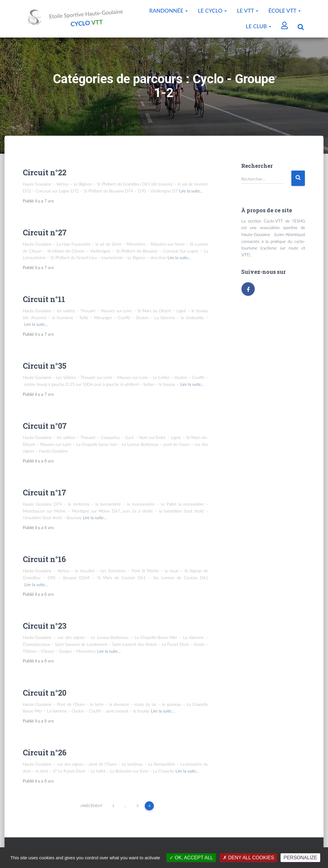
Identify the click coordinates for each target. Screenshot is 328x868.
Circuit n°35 (45, 368)
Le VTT (248, 11)
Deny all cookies (248, 858)
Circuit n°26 (45, 754)
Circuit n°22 (45, 174)
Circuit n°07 (45, 428)
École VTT (285, 11)
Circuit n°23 (45, 628)
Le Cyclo (213, 11)
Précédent (92, 808)
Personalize (300, 858)
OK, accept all (191, 858)
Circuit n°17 (44, 494)
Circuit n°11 (44, 301)
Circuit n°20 (45, 694)
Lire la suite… (191, 193)
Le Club (258, 26)
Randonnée (169, 11)
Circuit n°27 (45, 234)
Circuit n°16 (44, 561)
